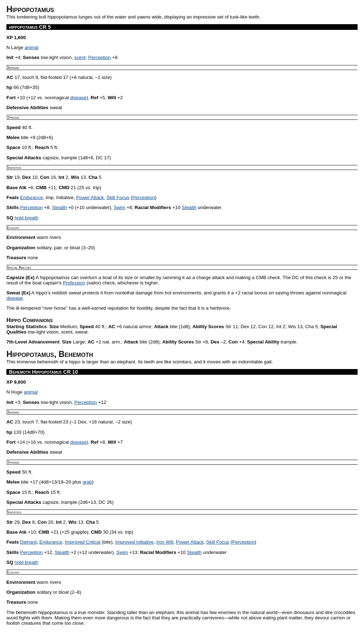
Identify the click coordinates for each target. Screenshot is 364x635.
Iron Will (165, 542)
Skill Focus (118, 198)
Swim (120, 207)
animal (31, 47)
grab (87, 482)
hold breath (26, 218)
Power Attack (90, 198)
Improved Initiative (134, 542)
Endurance (32, 198)
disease (78, 98)
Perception (100, 57)
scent (80, 57)
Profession (74, 283)
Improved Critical (83, 542)
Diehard (29, 542)
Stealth (60, 207)
